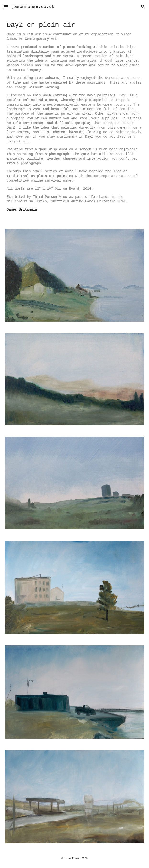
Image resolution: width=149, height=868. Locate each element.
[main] (74, 118)
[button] (6, 7)
